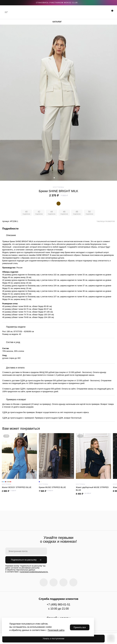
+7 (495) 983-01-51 (59, 605)
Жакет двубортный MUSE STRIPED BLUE (92, 489)
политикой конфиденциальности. (34, 572)
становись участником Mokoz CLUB (57, 3)
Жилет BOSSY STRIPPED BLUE (19, 487)
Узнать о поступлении (53, 639)
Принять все (80, 627)
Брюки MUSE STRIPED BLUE (56, 487)
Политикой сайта (56, 630)
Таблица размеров (106, 221)
